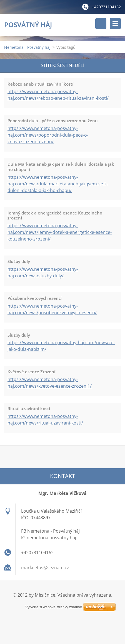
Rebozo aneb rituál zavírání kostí (40, 84)
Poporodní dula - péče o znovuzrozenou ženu (53, 121)
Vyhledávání (101, 24)
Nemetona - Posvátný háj (27, 47)
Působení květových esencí (35, 298)
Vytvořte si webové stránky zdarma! (62, 607)
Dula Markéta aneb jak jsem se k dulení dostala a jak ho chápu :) (61, 167)
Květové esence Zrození (31, 372)
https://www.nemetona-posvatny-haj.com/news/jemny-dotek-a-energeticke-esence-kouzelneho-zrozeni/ (60, 232)
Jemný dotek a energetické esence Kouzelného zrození (55, 215)
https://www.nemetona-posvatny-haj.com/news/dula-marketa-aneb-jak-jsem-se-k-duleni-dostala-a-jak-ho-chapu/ (58, 184)
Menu (115, 24)
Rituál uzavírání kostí (29, 408)
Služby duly (19, 261)
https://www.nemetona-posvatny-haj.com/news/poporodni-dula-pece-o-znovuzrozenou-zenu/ (48, 135)
